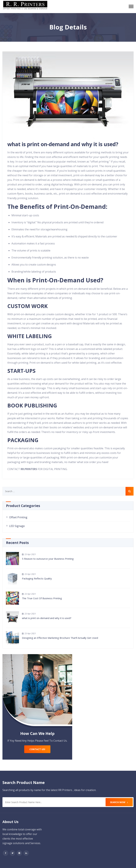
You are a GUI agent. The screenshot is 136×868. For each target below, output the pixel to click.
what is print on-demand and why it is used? (63, 144)
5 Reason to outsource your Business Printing (48, 559)
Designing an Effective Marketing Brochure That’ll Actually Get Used (60, 638)
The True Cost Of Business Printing (42, 598)
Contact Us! (37, 749)
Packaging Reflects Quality (37, 578)
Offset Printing (18, 517)
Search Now (119, 802)
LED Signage (17, 526)
